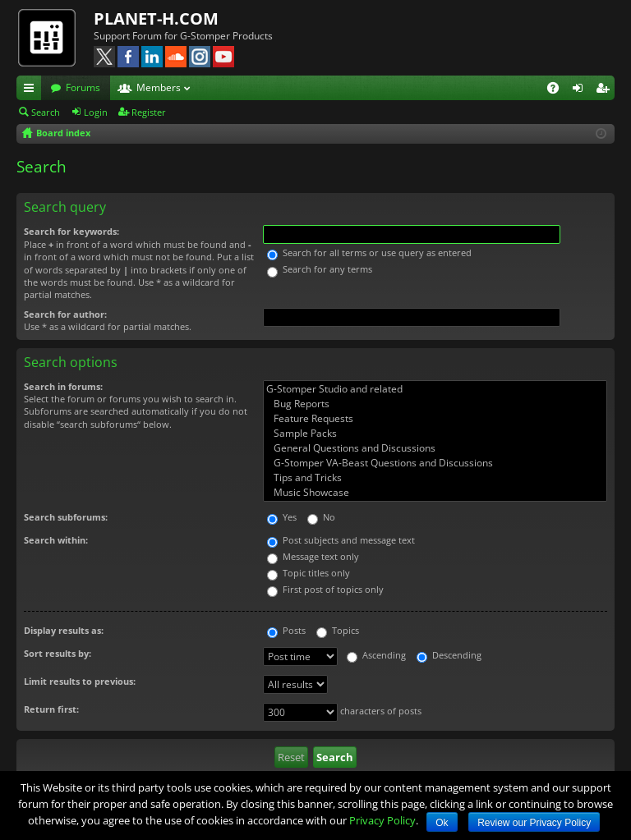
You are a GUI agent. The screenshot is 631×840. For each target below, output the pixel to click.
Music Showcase (435, 493)
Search (46, 112)
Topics (338, 630)
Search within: (56, 540)
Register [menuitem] (606, 90)
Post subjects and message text (341, 540)
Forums (83, 87)
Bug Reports (435, 404)
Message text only (313, 556)
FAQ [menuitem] (558, 90)
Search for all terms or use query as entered (369, 252)
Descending (449, 655)
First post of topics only (325, 589)
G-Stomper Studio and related (435, 389)
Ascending (376, 655)
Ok (442, 823)
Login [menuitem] (581, 90)
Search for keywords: (71, 231)
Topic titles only (309, 573)
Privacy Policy (382, 820)
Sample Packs (435, 434)
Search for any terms (320, 269)
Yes (282, 517)
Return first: (51, 709)
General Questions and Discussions (435, 448)
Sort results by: (58, 653)
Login (96, 112)
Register (149, 112)
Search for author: (65, 314)
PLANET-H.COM (156, 18)
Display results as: (64, 630)
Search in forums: (63, 386)
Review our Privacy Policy (534, 823)
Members (159, 87)
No (321, 517)
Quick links (32, 90)
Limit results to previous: (80, 681)
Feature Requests (435, 419)
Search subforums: (66, 517)
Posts (286, 630)
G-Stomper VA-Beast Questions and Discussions (435, 463)
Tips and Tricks (435, 478)
